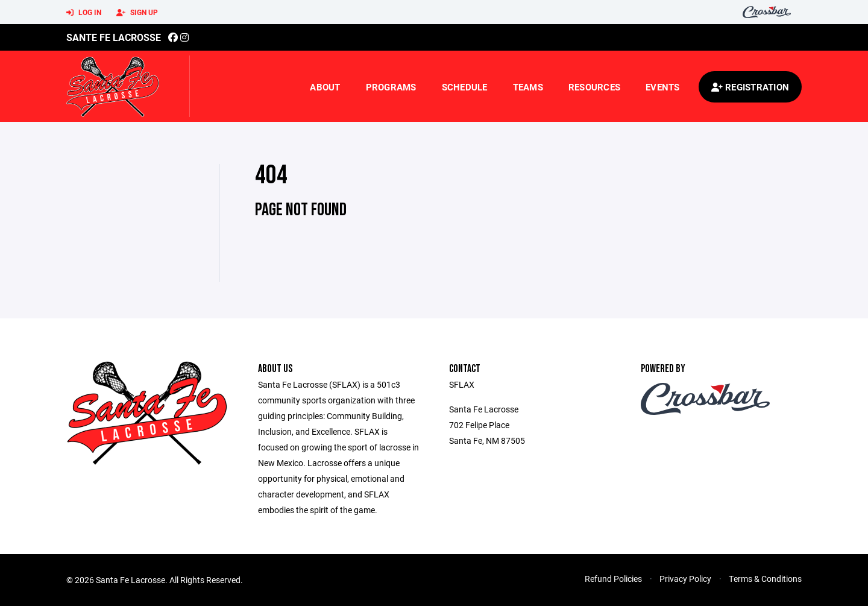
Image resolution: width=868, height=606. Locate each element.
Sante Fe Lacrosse (114, 37)
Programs (391, 87)
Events (663, 87)
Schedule (465, 87)
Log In (84, 13)
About (325, 87)
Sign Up (137, 13)
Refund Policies (613, 579)
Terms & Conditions (765, 579)
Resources (594, 87)
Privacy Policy (685, 579)
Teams (528, 87)
